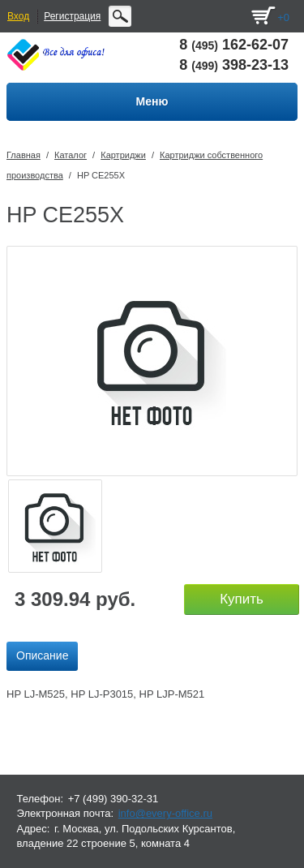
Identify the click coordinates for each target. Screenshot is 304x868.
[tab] (42, 656)
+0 (283, 17)
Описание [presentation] (42, 655)
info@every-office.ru (165, 813)
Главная (24, 155)
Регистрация (72, 16)
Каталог (71, 155)
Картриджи (123, 155)
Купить (242, 599)
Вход (18, 16)
